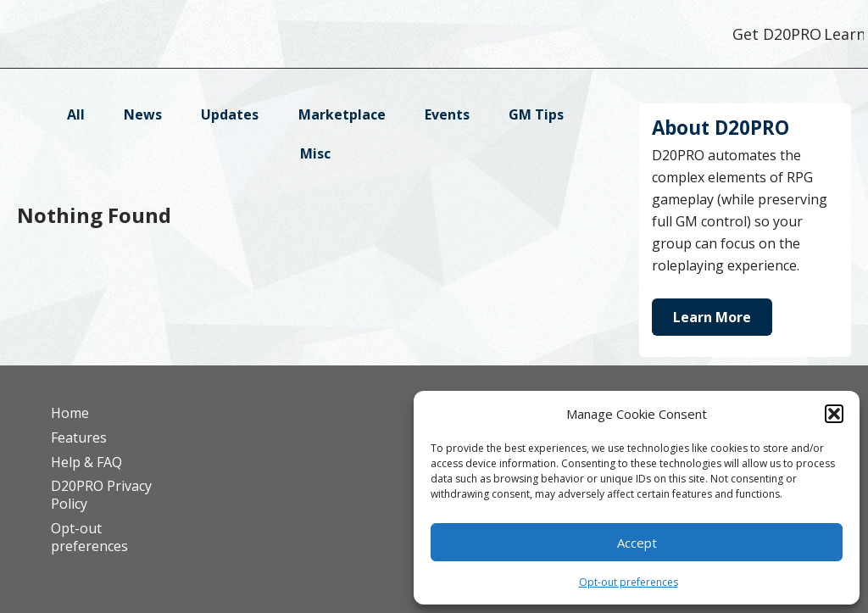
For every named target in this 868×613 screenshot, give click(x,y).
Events (447, 114)
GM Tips (536, 114)
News (143, 114)
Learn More (712, 317)
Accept (637, 543)
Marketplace (342, 114)
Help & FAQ (86, 462)
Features (79, 437)
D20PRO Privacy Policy (101, 495)
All (76, 114)
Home (70, 413)
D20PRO (146, 38)
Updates (230, 114)
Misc (315, 153)
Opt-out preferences (629, 582)
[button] (834, 414)
